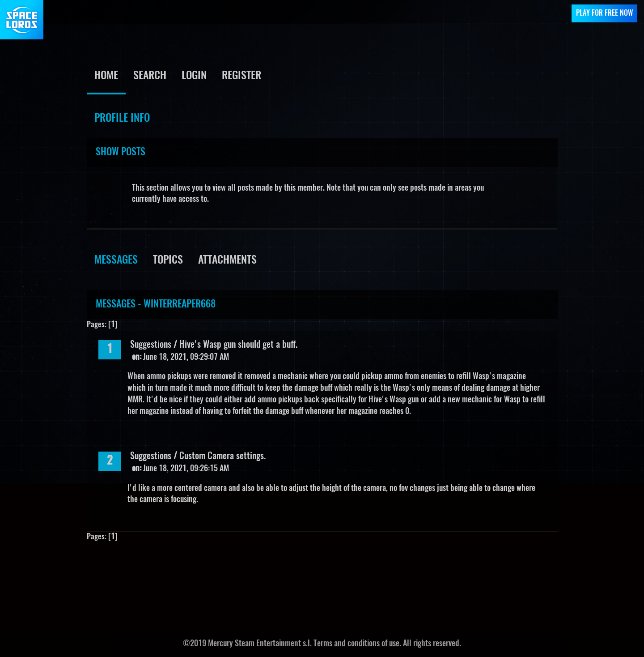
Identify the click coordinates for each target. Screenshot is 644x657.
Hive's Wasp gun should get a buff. (238, 345)
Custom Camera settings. (222, 456)
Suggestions (151, 345)
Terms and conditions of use (356, 644)
